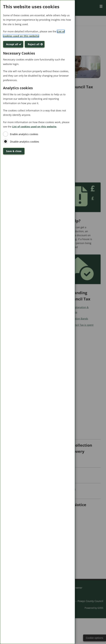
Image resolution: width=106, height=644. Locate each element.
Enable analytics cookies (24, 134)
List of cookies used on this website (34, 127)
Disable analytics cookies (24, 142)
